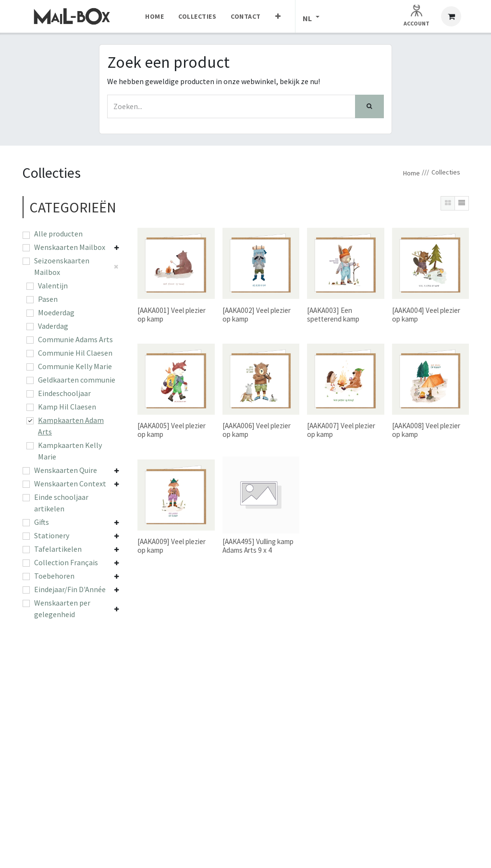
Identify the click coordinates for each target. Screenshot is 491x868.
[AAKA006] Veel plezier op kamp (257, 430)
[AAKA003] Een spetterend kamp (333, 314)
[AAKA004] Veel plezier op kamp (426, 314)
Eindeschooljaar (64, 393)
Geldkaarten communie (77, 380)
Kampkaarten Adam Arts (71, 426)
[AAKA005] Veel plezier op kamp (172, 430)
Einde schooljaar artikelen (61, 503)
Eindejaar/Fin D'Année (70, 589)
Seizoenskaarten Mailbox (62, 266)
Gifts (42, 522)
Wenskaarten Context (70, 484)
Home (411, 173)
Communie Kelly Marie (75, 366)
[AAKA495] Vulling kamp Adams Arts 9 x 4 (258, 546)
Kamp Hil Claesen (67, 407)
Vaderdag (53, 326)
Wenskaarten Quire (66, 470)
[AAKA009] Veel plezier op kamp (172, 546)
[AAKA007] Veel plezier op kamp (341, 430)
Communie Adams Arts (75, 339)
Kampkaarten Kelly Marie (70, 451)
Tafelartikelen (58, 549)
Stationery (52, 535)
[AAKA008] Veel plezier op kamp (426, 430)
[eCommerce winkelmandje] (451, 16)
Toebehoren (54, 576)
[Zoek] (369, 106)
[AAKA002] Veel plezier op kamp (257, 314)
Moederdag (56, 312)
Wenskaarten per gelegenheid (62, 608)
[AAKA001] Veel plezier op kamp (172, 314)
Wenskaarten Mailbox (70, 247)
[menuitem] (154, 16)
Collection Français (66, 562)
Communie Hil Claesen (75, 353)
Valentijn (53, 285)
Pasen (48, 299)
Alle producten (58, 234)
